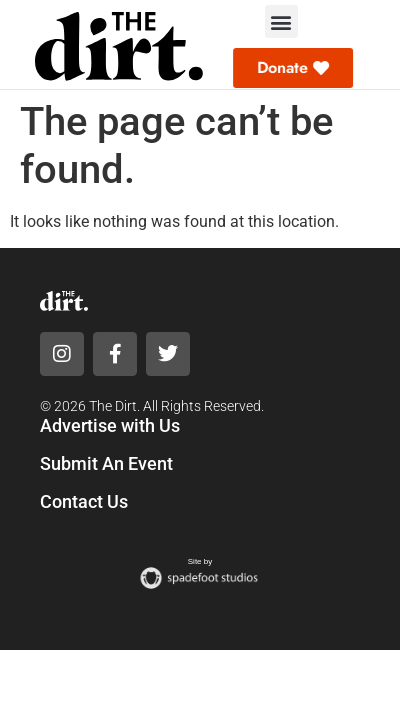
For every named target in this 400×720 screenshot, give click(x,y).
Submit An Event (106, 463)
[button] (281, 21)
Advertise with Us (110, 425)
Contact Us (84, 501)
